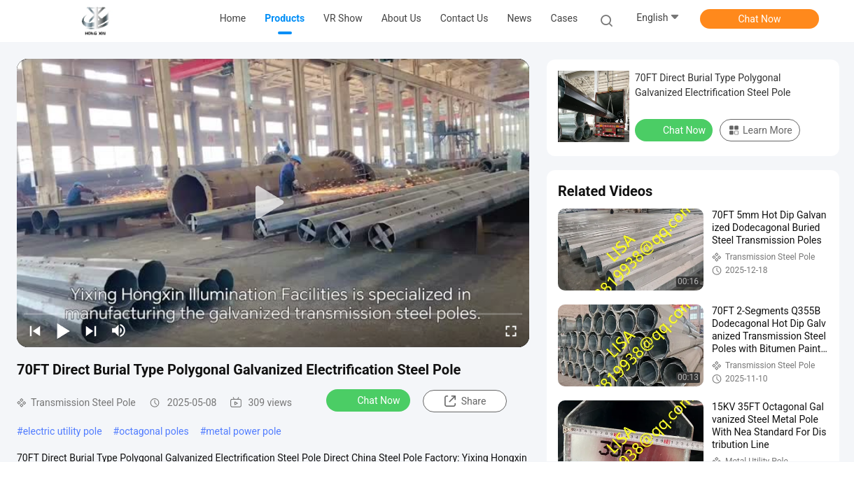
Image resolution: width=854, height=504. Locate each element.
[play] (273, 203)
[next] (91, 330)
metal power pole (243, 431)
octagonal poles (154, 431)
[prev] (35, 330)
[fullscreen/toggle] (511, 330)
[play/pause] (63, 330)
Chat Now (760, 19)
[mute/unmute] (119, 330)
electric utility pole (63, 431)
